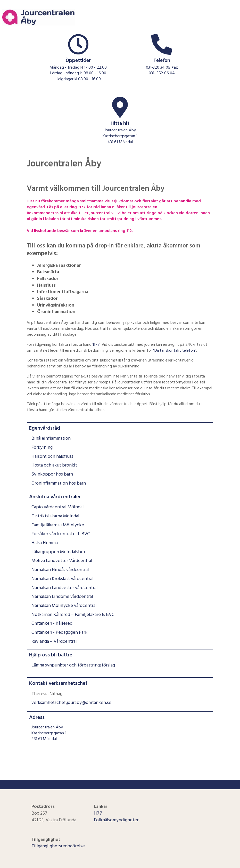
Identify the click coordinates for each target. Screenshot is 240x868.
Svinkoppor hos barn (52, 474)
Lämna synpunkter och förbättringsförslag (73, 665)
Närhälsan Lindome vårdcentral (62, 596)
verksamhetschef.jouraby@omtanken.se (71, 702)
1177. (97, 344)
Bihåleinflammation (51, 438)
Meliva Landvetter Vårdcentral (62, 561)
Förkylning (42, 447)
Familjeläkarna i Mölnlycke (58, 525)
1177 (98, 813)
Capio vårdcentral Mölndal (58, 507)
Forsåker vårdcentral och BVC (61, 534)
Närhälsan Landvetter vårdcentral (65, 588)
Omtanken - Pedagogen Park (59, 632)
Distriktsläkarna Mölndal (55, 516)
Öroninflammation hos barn (59, 483)
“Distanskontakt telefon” (175, 350)
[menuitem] (120, 455)
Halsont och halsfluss (52, 456)
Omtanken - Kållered (52, 623)
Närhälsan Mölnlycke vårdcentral (64, 605)
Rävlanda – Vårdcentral (54, 641)
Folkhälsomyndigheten (117, 820)
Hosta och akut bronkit (54, 465)
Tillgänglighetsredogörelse (58, 846)
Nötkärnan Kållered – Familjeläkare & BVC (73, 614)
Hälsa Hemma (45, 543)
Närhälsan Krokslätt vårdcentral (63, 579)
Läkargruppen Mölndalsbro (58, 552)
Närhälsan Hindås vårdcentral (60, 570)
